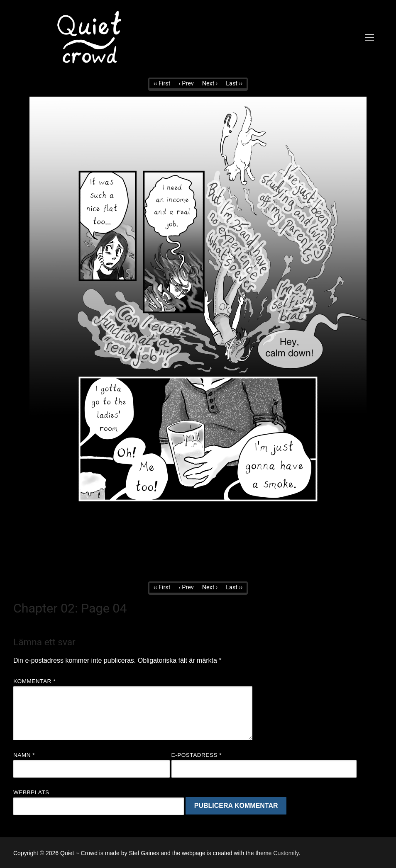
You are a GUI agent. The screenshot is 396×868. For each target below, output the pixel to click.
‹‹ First (162, 84)
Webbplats (31, 792)
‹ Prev (186, 84)
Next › (210, 84)
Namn (24, 755)
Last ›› (234, 84)
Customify (286, 853)
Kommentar (34, 681)
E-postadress (197, 755)
